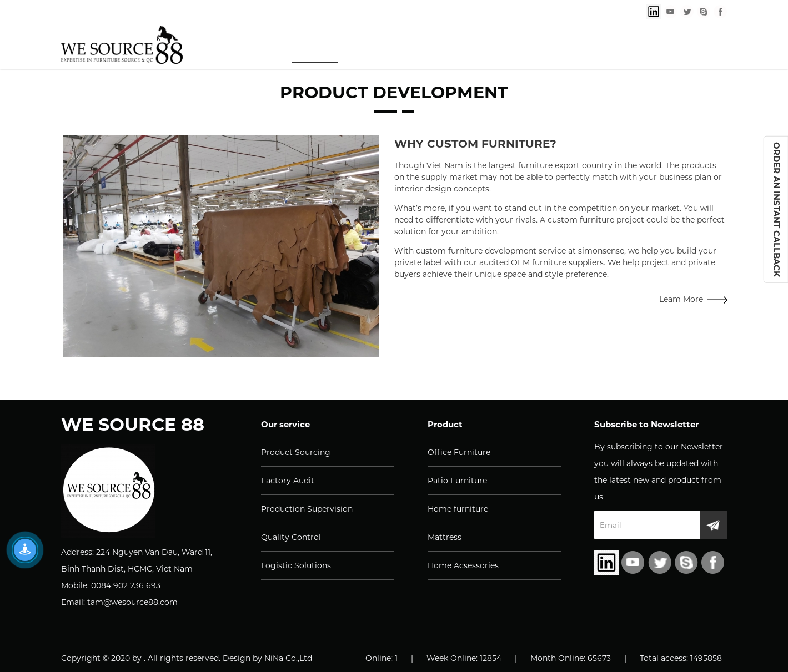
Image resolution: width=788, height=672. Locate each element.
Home (242, 46)
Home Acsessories (463, 565)
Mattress (445, 537)
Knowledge (493, 46)
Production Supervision (307, 509)
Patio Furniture (457, 481)
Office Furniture (459, 452)
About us (585, 46)
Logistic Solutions (296, 565)
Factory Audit (288, 481)
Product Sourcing (296, 452)
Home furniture (458, 509)
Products (400, 46)
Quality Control (291, 537)
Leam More (693, 299)
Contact (666, 46)
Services (315, 46)
